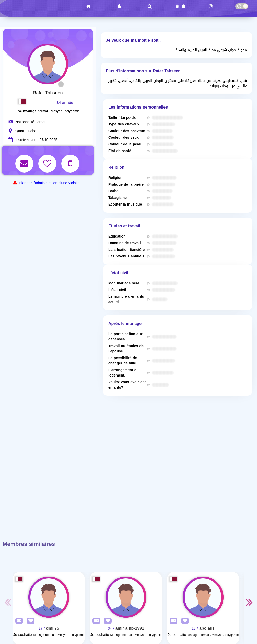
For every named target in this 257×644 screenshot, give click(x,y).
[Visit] (49, 597)
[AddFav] (29, 621)
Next (249, 602)
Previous (8, 602)
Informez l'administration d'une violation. (50, 183)
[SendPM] (18, 621)
